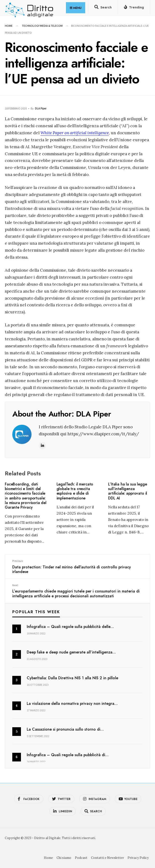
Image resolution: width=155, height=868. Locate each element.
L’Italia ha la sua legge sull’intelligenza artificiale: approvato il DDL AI (128, 491)
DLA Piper (41, 108)
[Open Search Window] (103, 8)
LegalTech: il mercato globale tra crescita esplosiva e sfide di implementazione (75, 491)
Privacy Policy (138, 858)
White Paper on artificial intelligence (75, 133)
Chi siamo (64, 858)
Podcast (81, 858)
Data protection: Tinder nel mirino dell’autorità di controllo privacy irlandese (77, 567)
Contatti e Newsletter (107, 858)
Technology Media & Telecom (42, 26)
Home (9, 26)
